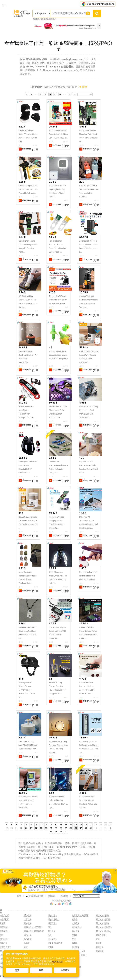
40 (96, 828)
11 (61, 824)
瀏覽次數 (60, 87)
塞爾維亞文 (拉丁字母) (33, 927)
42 (105, 828)
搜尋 (19, 896)
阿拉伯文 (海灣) (102, 923)
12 (66, 824)
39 (91, 828)
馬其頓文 (100, 947)
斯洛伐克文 (53, 915)
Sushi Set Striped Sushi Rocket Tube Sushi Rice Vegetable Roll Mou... (28, 189)
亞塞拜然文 (5, 927)
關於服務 (52, 896)
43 (110, 828)
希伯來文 (28, 939)
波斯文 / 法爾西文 (55, 943)
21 (110, 824)
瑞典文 (75, 919)
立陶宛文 (76, 923)
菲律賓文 (76, 947)
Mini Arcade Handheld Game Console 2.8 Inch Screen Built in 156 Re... (58, 134)
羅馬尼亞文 (77, 927)
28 (36, 828)
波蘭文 (51, 947)
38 (60, 95)
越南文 (75, 963)
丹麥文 (3, 923)
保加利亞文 (5, 939)
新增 (83, 87)
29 (41, 828)
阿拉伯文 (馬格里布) (104, 927)
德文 (26, 947)
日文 (50, 927)
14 (76, 824)
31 (51, 828)
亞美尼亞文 (5, 931)
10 (56, 824)
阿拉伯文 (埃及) (102, 915)
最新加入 (49, 87)
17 (91, 824)
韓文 (98, 939)
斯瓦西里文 (53, 923)
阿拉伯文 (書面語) (103, 919)
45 (56, 832)
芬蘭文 (75, 935)
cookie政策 (57, 961)
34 (40, 95)
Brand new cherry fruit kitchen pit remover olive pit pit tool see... (88, 576)
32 (56, 828)
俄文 (2, 935)
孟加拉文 (28, 935)
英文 (74, 939)
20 (105, 824)
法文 (50, 935)
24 (16, 828)
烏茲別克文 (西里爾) (80, 915)
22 (7, 828)
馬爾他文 (100, 951)
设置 (17, 970)
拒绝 (41, 970)
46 (69, 95)
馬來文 (99, 943)
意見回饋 (64, 896)
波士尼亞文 (53, 939)
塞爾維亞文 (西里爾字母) (34, 931)
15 (81, 824)
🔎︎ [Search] (91, 95)
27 (31, 828)
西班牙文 (76, 959)
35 (45, 95)
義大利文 (76, 931)
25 (21, 828)
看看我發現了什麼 (35, 896)
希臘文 (27, 943)
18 (96, 824)
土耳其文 (28, 919)
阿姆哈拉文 (77, 967)
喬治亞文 (28, 915)
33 (61, 828)
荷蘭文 (75, 943)
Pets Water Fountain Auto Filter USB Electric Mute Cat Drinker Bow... (28, 745)
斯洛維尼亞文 (53, 919)
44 (51, 832)
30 (46, 828)
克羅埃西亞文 (5, 947)
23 (12, 828)
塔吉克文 (28, 923)
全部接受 (65, 970)
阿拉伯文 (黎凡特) (103, 931)
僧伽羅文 (4, 943)
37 (55, 95)
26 (26, 828)
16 (86, 824)
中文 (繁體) (4, 919)
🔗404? (20, 102)
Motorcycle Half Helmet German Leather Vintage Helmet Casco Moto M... (27, 690)
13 (71, 824)
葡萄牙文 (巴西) (78, 951)
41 (100, 828)
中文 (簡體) (4, 915)
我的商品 (72, 87)
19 (100, 824)
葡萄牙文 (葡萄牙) (79, 955)
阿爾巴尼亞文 (101, 935)
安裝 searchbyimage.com (98, 4)
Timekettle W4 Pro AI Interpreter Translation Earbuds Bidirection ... (58, 300)
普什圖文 (52, 931)
